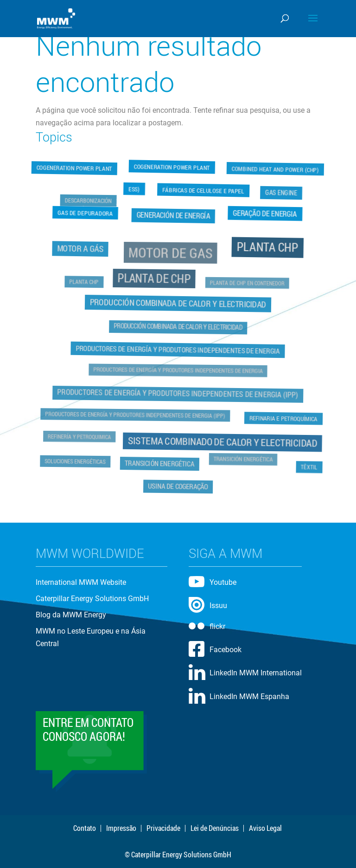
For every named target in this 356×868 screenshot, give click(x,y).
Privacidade (163, 828)
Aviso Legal (265, 828)
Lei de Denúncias (215, 828)
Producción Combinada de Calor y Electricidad (178, 303)
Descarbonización (89, 201)
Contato (85, 828)
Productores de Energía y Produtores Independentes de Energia (178, 350)
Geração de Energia (265, 213)
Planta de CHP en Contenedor (247, 283)
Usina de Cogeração (178, 485)
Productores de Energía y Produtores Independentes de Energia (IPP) (178, 393)
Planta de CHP (154, 279)
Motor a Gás (81, 249)
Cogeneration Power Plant (75, 169)
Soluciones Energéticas (76, 460)
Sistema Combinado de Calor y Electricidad (222, 441)
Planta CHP (267, 248)
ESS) (134, 188)
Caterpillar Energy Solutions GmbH (92, 599)
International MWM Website (81, 582)
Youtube (223, 582)
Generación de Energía (173, 216)
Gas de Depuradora (85, 212)
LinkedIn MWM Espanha (249, 696)
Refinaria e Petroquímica (282, 418)
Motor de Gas (171, 253)
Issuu (218, 606)
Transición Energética (160, 463)
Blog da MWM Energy (71, 615)
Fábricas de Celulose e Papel (203, 191)
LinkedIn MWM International (256, 673)
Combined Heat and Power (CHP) (276, 168)
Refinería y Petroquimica (81, 436)
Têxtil (308, 466)
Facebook (226, 650)
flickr (217, 626)
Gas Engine (282, 191)
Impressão (121, 828)
